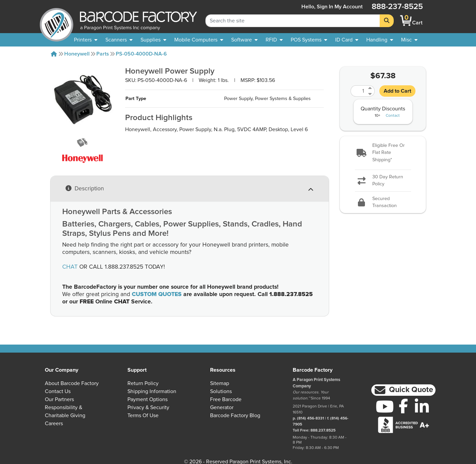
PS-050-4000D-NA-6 (141, 54)
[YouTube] (385, 406)
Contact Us (58, 391)
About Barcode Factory (72, 383)
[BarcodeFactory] (57, 21)
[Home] (54, 54)
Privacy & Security (148, 407)
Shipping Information (152, 391)
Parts (103, 54)
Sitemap (220, 383)
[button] (383, 153)
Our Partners (59, 399)
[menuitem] (86, 40)
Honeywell (77, 54)
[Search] (387, 21)
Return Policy (143, 383)
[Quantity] (359, 91)
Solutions (221, 391)
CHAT (70, 267)
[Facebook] (403, 406)
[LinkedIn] (422, 406)
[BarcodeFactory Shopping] (406, 21)
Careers (54, 424)
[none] (409, 40)
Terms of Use (143, 415)
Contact (393, 116)
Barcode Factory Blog (235, 415)
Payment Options (148, 399)
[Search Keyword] (293, 21)
